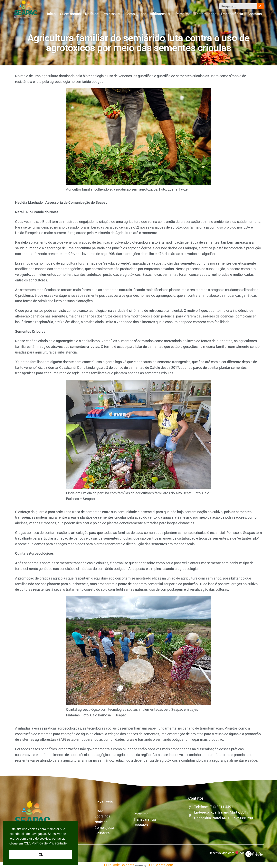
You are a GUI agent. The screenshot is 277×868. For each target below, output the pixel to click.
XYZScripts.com (161, 865)
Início (51, 14)
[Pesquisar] (261, 6)
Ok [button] (41, 854)
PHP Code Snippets (119, 865)
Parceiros (183, 14)
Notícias (92, 14)
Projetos (112, 14)
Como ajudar (135, 14)
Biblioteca (161, 14)
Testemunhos (205, 14)
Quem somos (70, 14)
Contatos (255, 14)
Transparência (232, 14)
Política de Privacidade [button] (49, 843)
